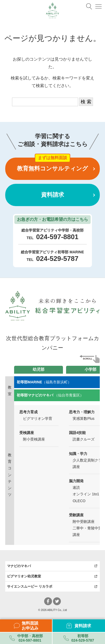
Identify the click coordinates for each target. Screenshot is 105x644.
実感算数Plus (83, 418)
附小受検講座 (34, 439)
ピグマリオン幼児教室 (24, 576)
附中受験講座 (84, 522)
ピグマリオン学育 (38, 418)
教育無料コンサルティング (52, 168)
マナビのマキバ (19, 566)
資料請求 (52, 195)
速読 (76, 487)
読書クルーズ (84, 439)
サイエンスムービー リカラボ (30, 586)
